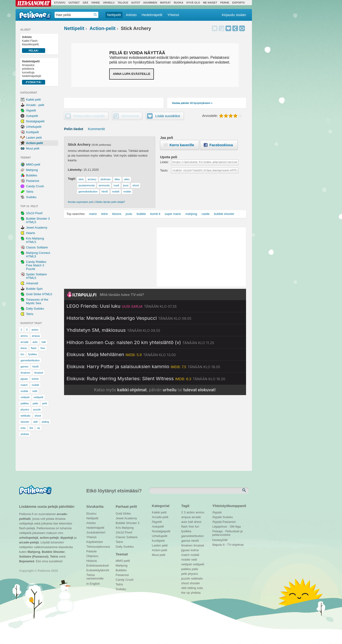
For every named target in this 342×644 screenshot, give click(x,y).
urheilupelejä (29, 538)
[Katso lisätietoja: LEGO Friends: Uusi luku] (122, 306)
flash (34, 348)
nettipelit (38, 397)
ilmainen (25, 373)
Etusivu (60, 3)
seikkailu (26, 416)
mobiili (35, 385)
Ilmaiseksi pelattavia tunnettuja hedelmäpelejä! (34, 72)
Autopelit (32, 116)
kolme (35, 379)
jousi (126, 185)
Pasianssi (33, 181)
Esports (239, 3)
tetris (104, 214)
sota (23, 428)
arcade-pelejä (29, 542)
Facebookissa (221, 145)
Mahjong (32, 170)
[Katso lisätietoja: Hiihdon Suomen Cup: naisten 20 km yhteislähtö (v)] (141, 342)
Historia (91, 561)
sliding (45, 422)
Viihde (96, 3)
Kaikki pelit (33, 100)
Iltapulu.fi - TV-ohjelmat (228, 545)
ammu (24, 336)
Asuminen (150, 3)
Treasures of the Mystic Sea (37, 301)
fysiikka (32, 354)
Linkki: (164, 162)
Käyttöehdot (94, 542)
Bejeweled (27, 561)
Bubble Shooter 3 (127, 523)
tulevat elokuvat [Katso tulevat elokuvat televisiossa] (199, 390)
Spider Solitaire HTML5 (36, 276)
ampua (36, 336)
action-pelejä (49, 538)
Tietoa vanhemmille (95, 576)
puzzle (37, 409)
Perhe (225, 3)
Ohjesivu (92, 556)
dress (24, 348)
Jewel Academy (37, 228)
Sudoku (31, 197)
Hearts (30, 233)
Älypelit (31, 110)
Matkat (165, 3)
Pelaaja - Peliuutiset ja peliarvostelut (227, 532)
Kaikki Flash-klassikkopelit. (34, 44)
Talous (123, 3)
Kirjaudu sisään (234, 15)
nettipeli (25, 397)
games (24, 367)
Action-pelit (35, 143)
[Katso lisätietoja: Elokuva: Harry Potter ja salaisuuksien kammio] (143, 367)
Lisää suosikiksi (228, 28)
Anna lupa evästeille (131, 74)
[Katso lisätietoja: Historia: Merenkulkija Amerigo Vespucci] (129, 318)
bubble (141, 214)
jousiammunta (87, 185)
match (24, 385)
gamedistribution (30, 360)
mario (93, 214)
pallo (35, 403)
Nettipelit (114, 15)
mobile (24, 391)
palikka (25, 403)
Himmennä (221, 28)
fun (22, 354)
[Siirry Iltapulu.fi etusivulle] (155, 294)
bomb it (155, 214)
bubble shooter (224, 214)
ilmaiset (39, 373)
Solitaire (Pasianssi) (34, 557)
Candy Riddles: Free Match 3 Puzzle (36, 265)
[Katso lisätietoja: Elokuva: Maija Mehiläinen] (121, 354)
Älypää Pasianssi (224, 522)
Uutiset (74, 3)
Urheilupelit (34, 127)
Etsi (245, 490)
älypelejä (67, 538)
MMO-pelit (33, 164)
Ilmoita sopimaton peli (80, 202)
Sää (85, 3)
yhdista (25, 434)
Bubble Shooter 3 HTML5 (38, 220)
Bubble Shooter (53, 552)
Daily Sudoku (35, 309)
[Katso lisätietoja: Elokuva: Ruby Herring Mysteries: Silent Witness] (146, 379)
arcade (25, 342)
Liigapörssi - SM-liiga (227, 527)
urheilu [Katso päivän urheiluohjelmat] (169, 390)
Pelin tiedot (74, 129)
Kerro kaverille (182, 145)
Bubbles (32, 175)
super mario (173, 214)
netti (35, 391)
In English (93, 584)
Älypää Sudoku (223, 517)
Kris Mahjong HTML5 (35, 240)
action (35, 330)
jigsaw (24, 379)
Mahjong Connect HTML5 (38, 255)
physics (25, 409)
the (31, 428)
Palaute (91, 551)
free (43, 348)
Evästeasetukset (97, 565)
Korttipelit (32, 132)
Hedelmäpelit (152, 15)
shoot (38, 416)
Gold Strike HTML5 (39, 294)
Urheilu (109, 3)
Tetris (30, 192)
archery (92, 179)
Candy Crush (35, 186)
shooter (25, 422)
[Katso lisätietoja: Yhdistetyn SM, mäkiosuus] (114, 330)
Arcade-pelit (160, 517)
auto (35, 342)
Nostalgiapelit (35, 121)
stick (81, 179)
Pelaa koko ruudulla (89, 116)
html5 (36, 367)
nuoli (116, 185)
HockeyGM (220, 540)
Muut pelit (33, 148)
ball (44, 342)
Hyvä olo (193, 3)
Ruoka (178, 3)
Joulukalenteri (96, 532)
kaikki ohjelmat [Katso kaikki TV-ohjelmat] (132, 390)
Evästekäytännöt (97, 570)
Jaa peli (235, 28)
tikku (117, 179)
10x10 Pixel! (34, 213)
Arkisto (131, 15)
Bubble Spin (34, 289)
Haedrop (95, 15)
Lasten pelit (34, 138)
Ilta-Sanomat (33, 3)
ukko (127, 179)
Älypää (217, 512)
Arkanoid (32, 283)
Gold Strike (123, 514)
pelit (45, 403)
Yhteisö (173, 15)
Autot (136, 3)
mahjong (191, 214)
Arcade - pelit (35, 105)
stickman (106, 179)
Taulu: (164, 170)
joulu (129, 214)
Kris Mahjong (125, 528)
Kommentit (96, 129)
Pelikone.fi (35, 15)
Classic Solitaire (37, 247)
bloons (117, 214)
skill (35, 422)
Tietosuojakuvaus (97, 547)
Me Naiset (210, 3)
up (39, 428)
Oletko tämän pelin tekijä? (110, 202)
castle (206, 214)
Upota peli (242, 28)
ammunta (104, 185)
